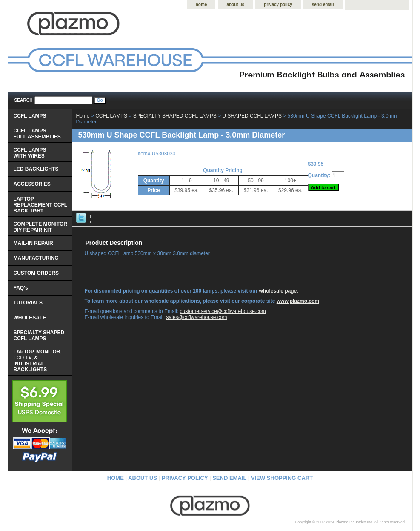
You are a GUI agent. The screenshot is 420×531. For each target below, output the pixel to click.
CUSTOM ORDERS (36, 273)
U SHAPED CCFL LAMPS (252, 116)
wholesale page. (279, 291)
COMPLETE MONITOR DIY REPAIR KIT (40, 227)
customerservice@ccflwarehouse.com (223, 311)
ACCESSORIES (32, 184)
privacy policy (278, 4)
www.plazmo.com (298, 301)
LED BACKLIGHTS (36, 169)
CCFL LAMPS (111, 116)
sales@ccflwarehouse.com (197, 317)
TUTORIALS (28, 303)
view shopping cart (282, 478)
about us (235, 4)
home (201, 4)
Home (83, 116)
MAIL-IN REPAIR (33, 243)
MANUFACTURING (36, 258)
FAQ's (21, 288)
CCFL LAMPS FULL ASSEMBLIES (37, 134)
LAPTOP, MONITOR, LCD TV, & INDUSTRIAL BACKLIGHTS (38, 361)
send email (323, 4)
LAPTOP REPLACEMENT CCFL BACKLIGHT (41, 205)
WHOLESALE (30, 318)
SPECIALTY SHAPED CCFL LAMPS (175, 116)
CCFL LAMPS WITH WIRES (30, 153)
